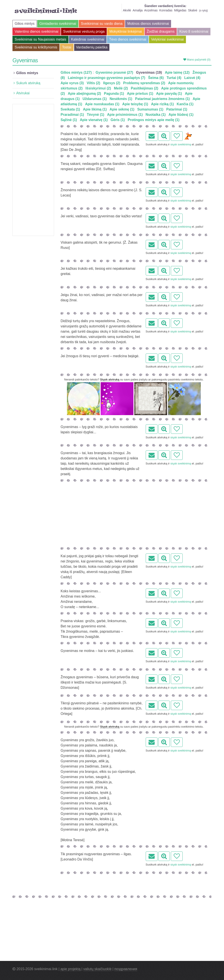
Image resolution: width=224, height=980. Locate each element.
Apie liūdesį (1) (181, 115)
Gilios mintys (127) (76, 72)
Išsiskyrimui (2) (98, 88)
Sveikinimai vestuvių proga (84, 31)
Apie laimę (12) (177, 72)
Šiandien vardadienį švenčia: (165, 6)
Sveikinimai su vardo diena (102, 24)
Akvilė (127, 10)
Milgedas (180, 10)
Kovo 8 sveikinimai (194, 31)
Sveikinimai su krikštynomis (36, 47)
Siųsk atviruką (110, 379)
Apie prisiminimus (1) (125, 115)
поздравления (126, 969)
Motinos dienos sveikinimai (148, 24)
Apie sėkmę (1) (122, 109)
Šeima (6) (156, 78)
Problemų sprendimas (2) (144, 83)
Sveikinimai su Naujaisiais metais (40, 39)
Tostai (67, 47)
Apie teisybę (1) (135, 104)
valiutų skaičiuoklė (97, 969)
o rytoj (203, 11)
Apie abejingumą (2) (84, 94)
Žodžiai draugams (161, 31)
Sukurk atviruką (28, 83)
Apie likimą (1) (95, 109)
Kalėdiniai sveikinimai (88, 39)
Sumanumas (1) (150, 109)
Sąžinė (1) (69, 120)
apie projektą (70, 969)
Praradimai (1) (72, 115)
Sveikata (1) (70, 109)
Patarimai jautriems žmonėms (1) (163, 99)
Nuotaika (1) (156, 115)
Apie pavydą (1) (169, 94)
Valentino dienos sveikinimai (37, 31)
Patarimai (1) (177, 109)
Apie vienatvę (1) (94, 120)
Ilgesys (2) (112, 83)
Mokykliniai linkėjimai (126, 31)
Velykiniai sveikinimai (167, 39)
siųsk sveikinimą (181, 144)
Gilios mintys (25, 24)
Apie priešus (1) (140, 94)
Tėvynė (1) (95, 115)
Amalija (138, 10)
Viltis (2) (93, 83)
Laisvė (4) (192, 78)
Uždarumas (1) (94, 99)
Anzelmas (151, 10)
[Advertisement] (33, 170)
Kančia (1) (185, 104)
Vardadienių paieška (92, 47)
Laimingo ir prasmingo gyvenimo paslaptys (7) (107, 78)
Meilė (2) (121, 88)
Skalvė (193, 10)
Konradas (166, 10)
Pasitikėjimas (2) (144, 88)
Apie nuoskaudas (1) (102, 104)
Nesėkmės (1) (121, 99)
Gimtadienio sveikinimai (58, 24)
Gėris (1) (118, 120)
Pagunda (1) (114, 94)
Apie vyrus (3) (72, 83)
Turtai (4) (174, 78)
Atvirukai (23, 93)
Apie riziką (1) (162, 104)
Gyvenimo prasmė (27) (114, 72)
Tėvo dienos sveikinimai (128, 39)
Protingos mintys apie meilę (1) (154, 120)
